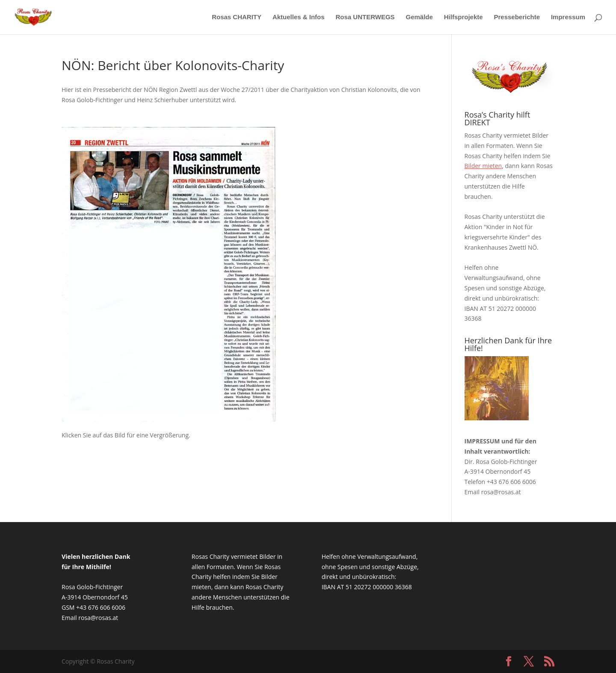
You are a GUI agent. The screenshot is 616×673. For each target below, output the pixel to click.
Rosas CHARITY (237, 17)
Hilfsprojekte (463, 17)
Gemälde (419, 17)
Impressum (568, 17)
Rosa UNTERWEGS (365, 17)
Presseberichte (517, 17)
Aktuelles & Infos (299, 17)
